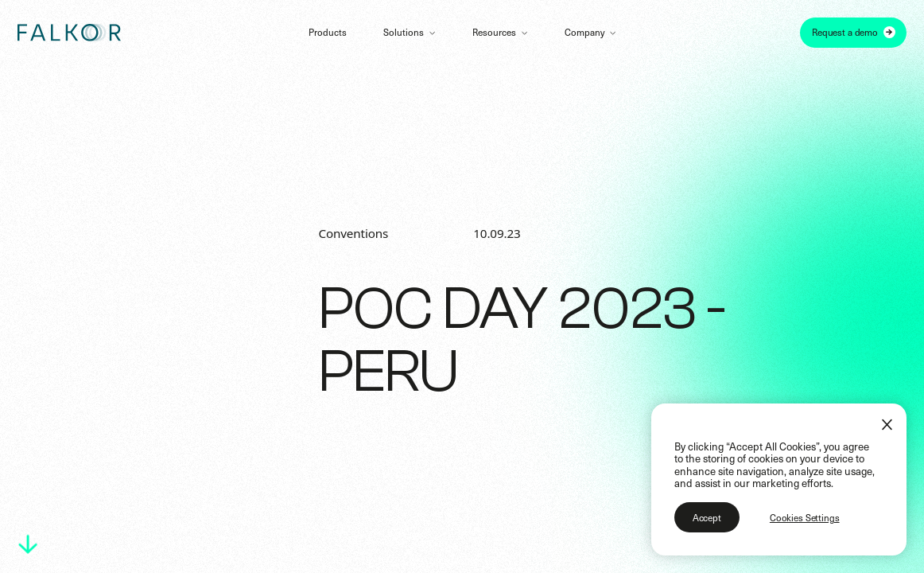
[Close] (887, 425)
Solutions (404, 32)
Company (584, 32)
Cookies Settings (805, 517)
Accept (707, 517)
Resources (494, 32)
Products (328, 32)
